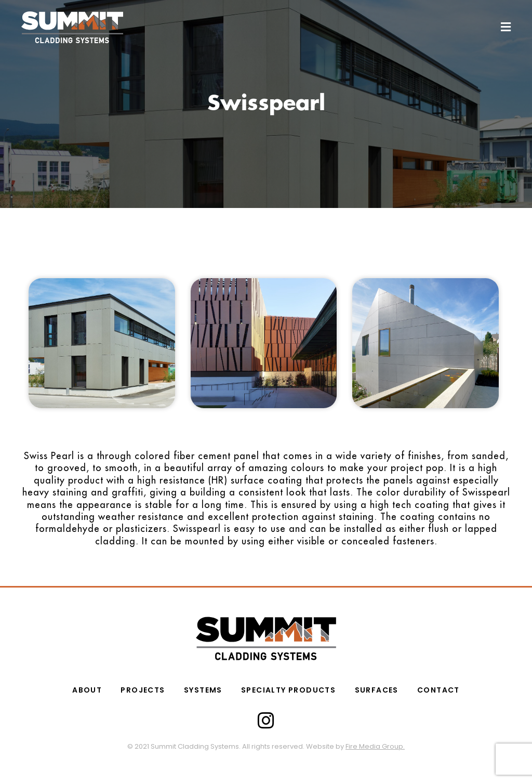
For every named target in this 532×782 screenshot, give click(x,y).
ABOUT (88, 690)
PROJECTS (143, 690)
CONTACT (438, 690)
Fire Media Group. (375, 747)
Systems (203, 690)
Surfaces (376, 690)
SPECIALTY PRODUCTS (288, 690)
